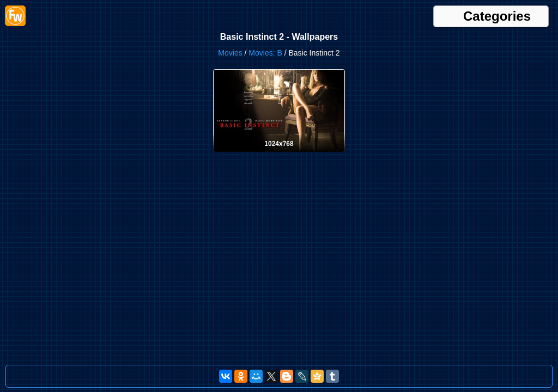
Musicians (450, 22)
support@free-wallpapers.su (516, 378)
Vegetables (275, 32)
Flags (127, 22)
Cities (416, 11)
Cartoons (377, 11)
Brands (335, 11)
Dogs (532, 11)
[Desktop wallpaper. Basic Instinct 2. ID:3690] (279, 169)
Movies (404, 22)
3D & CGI (127, 11)
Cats (399, 11)
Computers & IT (473, 11)
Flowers (149, 22)
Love (305, 22)
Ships (497, 22)
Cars (354, 11)
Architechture (267, 11)
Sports (538, 22)
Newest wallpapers (83, 11)
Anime (236, 11)
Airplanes (186, 11)
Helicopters (230, 22)
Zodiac (377, 32)
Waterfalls (350, 32)
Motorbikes (376, 22)
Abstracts (156, 11)
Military (325, 22)
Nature (477, 22)
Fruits (187, 22)
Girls (205, 22)
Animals (213, 11)
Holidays (261, 22)
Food (170, 22)
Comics (437, 11)
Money (348, 22)
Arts (294, 11)
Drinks (58, 22)
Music (425, 22)
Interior (286, 22)
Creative (510, 11)
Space (517, 22)
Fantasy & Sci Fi (93, 22)
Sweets (220, 32)
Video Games (314, 32)
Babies (313, 11)
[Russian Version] (375, 378)
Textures (245, 32)
